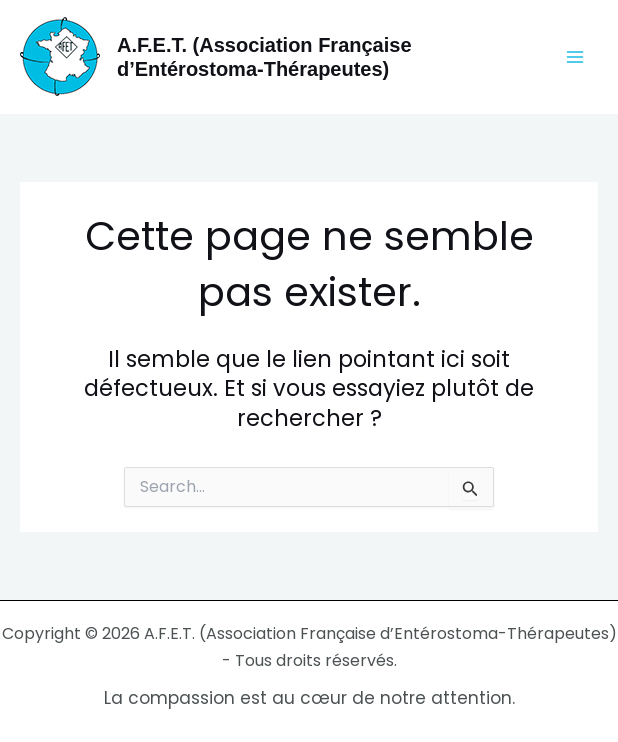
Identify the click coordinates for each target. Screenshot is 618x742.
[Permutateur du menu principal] (576, 57)
